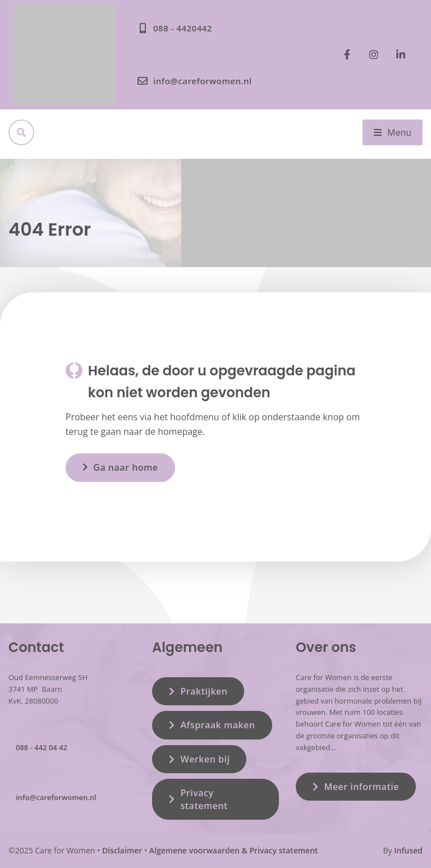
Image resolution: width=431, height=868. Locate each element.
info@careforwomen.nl (56, 797)
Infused (408, 850)
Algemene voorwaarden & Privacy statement (234, 850)
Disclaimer (122, 850)
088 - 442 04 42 (42, 747)
